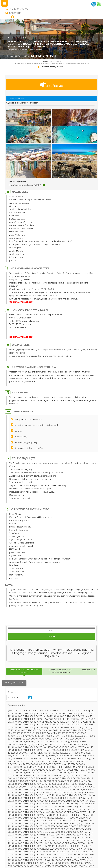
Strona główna (47, 61)
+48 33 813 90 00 (19, 9)
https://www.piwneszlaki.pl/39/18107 (25, 185)
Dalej (51, 636)
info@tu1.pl (15, 13)
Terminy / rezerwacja (51, 85)
